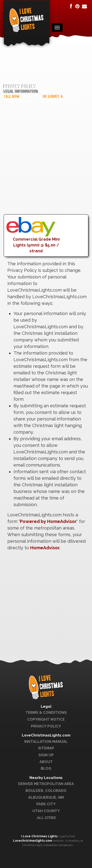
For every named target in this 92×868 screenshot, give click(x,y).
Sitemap (46, 748)
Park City (46, 804)
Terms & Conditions (46, 712)
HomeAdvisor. (45, 548)
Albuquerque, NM (46, 797)
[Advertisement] (46, 168)
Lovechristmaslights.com (33, 841)
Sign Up (46, 755)
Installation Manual (46, 741)
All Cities (46, 818)
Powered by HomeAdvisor (48, 521)
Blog (46, 768)
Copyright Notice (46, 719)
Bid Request (55, 101)
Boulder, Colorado (46, 791)
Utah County (46, 811)
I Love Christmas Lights (40, 836)
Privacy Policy (46, 726)
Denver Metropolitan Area (46, 784)
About (46, 762)
